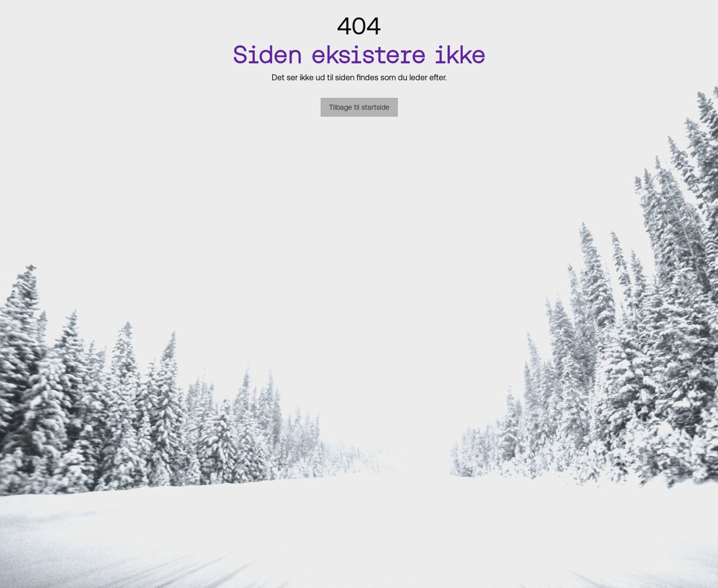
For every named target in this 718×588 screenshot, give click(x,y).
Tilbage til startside (359, 107)
